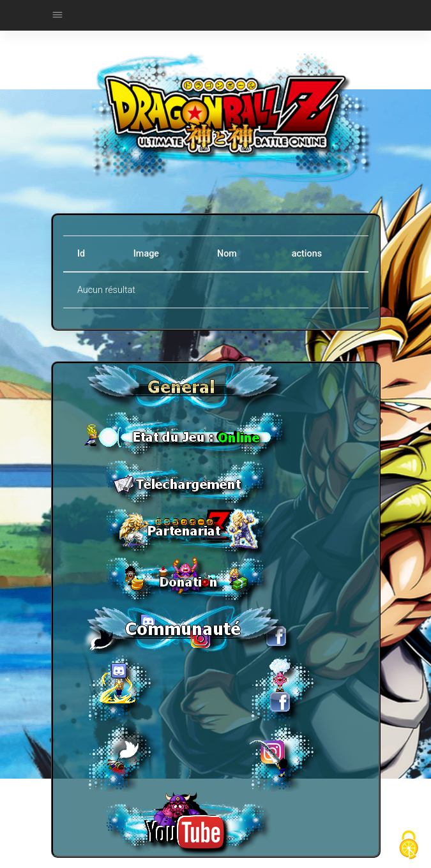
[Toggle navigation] (57, 16)
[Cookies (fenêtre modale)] (409, 846)
